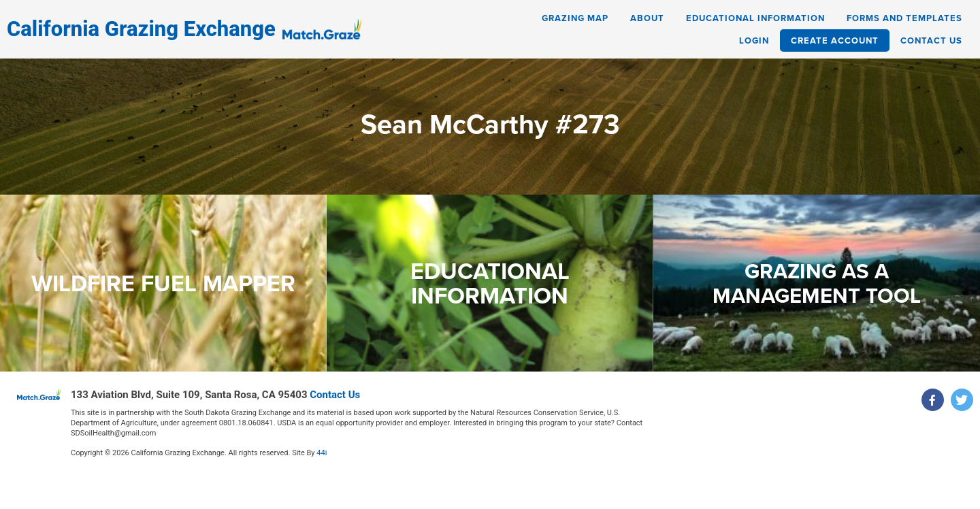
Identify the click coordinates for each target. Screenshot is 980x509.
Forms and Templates (904, 18)
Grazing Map (575, 18)
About (647, 18)
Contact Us (931, 40)
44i (322, 453)
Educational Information (755, 18)
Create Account (835, 40)
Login (754, 40)
